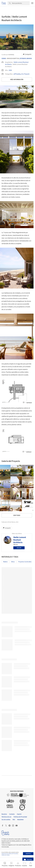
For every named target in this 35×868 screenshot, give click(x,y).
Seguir (19, 548)
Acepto (28, 854)
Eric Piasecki (25, 74)
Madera (5, 562)
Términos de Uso (5, 854)
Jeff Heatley (17, 74)
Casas (4, 58)
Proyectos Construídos (25, 562)
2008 (10, 70)
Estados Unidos (26, 58)
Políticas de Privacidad (13, 854)
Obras (13, 562)
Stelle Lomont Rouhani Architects (20, 540)
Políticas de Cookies (6, 855)
